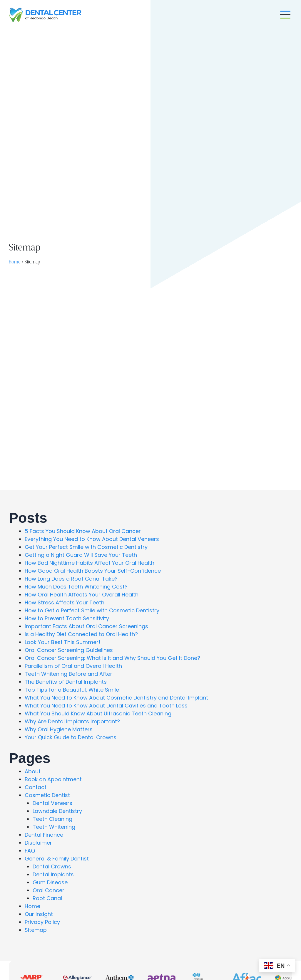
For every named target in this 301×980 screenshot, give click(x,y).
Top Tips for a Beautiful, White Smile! (73, 690)
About (33, 771)
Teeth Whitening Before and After (68, 674)
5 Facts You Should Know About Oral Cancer (83, 531)
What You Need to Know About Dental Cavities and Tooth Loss (106, 706)
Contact (36, 787)
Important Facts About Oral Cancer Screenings (86, 626)
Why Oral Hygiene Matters (59, 729)
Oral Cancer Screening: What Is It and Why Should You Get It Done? (112, 658)
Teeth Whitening (54, 827)
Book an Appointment (53, 779)
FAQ (30, 851)
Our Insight (39, 914)
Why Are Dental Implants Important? (72, 721)
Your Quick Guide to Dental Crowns (71, 737)
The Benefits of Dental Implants (66, 682)
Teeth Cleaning (52, 819)
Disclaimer (38, 843)
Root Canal (47, 898)
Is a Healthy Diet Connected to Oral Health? (81, 634)
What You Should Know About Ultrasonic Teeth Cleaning (98, 713)
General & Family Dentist (57, 859)
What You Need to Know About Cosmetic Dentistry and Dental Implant (116, 698)
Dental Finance (44, 835)
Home (15, 262)
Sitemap (36, 930)
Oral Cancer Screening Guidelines (69, 650)
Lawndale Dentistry (57, 811)
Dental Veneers (52, 803)
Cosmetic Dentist (47, 795)
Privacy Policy (42, 922)
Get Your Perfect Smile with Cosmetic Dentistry (86, 547)
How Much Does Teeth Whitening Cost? (76, 587)
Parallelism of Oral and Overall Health (73, 666)
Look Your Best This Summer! (62, 642)
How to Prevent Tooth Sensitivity (67, 618)
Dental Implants (53, 874)
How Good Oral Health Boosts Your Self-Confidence (93, 571)
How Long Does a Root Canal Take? (71, 579)
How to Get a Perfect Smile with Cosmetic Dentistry (92, 610)
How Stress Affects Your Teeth (65, 602)
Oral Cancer (49, 890)
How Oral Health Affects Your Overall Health (82, 595)
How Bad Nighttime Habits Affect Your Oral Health (90, 563)
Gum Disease (50, 882)
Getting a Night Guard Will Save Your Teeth (81, 555)
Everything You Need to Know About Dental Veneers (92, 539)
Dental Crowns (52, 866)
